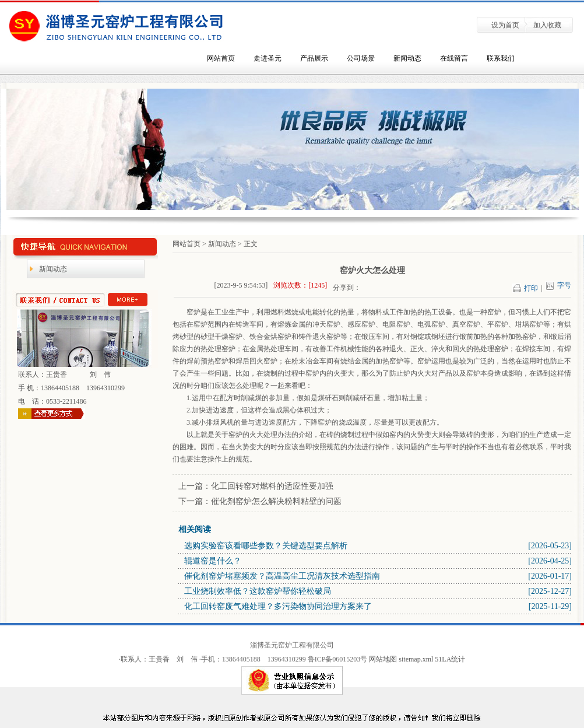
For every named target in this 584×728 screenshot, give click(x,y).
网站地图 (383, 659)
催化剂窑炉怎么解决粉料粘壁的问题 (276, 501)
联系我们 (501, 58)
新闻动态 (407, 58)
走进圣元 (268, 58)
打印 (534, 288)
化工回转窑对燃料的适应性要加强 (272, 486)
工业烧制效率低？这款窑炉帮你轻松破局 (258, 591)
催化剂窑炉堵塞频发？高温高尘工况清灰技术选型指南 (282, 576)
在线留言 (454, 58)
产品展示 (314, 58)
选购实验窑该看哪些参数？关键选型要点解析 (266, 546)
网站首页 (221, 58)
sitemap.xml (417, 659)
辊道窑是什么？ (213, 561)
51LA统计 (450, 659)
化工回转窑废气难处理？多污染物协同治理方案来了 (278, 606)
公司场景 (361, 58)
